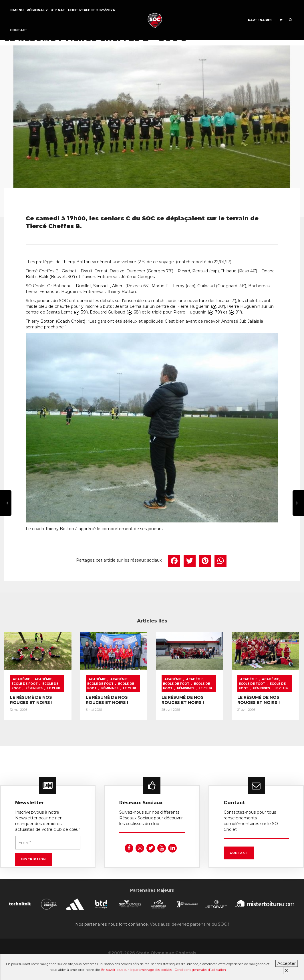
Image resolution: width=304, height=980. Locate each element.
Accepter (287, 963)
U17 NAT (58, 10)
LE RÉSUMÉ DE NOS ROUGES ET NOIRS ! (31, 700)
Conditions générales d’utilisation (200, 970)
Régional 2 (37, 10)
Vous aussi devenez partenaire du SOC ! (189, 924)
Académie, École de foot (32, 681)
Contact (19, 30)
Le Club (54, 688)
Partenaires (260, 20)
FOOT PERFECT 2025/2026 (92, 10)
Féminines (34, 688)
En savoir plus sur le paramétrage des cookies (137, 970)
